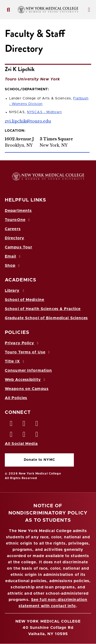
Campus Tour (19, 247)
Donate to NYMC (39, 460)
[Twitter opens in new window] (24, 425)
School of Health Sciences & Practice (43, 309)
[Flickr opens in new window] (37, 436)
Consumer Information (28, 371)
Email (13, 256)
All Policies (16, 398)
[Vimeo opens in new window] (24, 436)
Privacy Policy (22, 343)
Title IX (15, 361)
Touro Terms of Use (28, 352)
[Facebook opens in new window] (11, 425)
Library (15, 291)
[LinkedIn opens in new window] (37, 425)
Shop (13, 266)
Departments (18, 211)
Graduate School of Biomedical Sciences (46, 318)
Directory (15, 238)
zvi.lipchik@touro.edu (28, 121)
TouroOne (18, 220)
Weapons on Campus (27, 389)
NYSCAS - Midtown (44, 112)
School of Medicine (25, 300)
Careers (13, 229)
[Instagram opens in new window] (11, 436)
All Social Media (21, 444)
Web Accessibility (26, 380)
